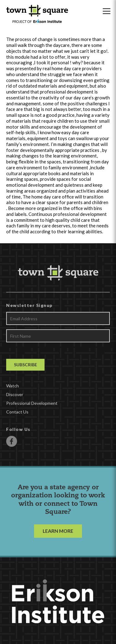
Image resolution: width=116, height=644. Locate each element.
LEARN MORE (58, 531)
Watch (13, 386)
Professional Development (32, 403)
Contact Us (17, 412)
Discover (15, 394)
